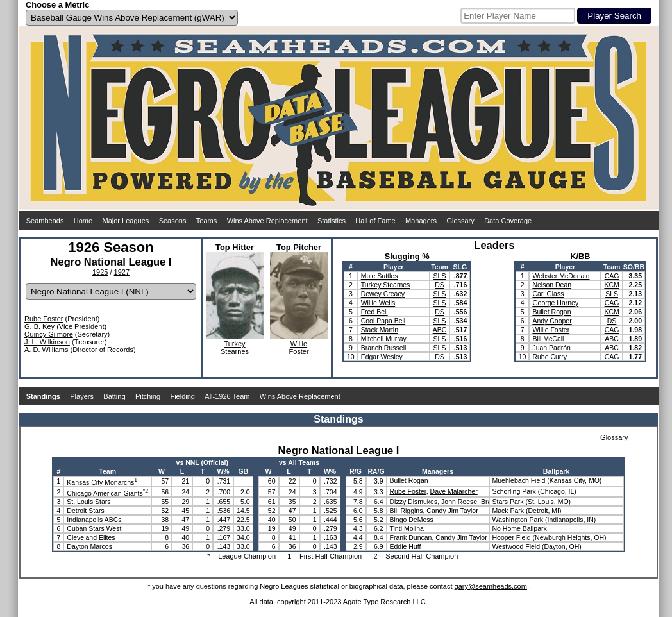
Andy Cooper (552, 321)
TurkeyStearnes (235, 348)
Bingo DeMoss (412, 520)
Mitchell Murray (384, 339)
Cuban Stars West (94, 528)
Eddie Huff (406, 546)
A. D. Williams (46, 350)
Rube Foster (44, 319)
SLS (440, 276)
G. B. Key (39, 326)
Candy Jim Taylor (452, 511)
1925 (100, 272)
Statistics (332, 221)
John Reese (459, 502)
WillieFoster (298, 348)
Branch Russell (384, 348)
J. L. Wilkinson (47, 342)
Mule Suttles (380, 276)
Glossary (460, 221)
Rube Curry (550, 357)
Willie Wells (378, 303)
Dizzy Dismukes (414, 502)
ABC (440, 330)
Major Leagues (126, 221)
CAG (612, 276)
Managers (421, 221)
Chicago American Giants (105, 493)
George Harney (555, 303)
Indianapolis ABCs (94, 520)
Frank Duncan (411, 537)
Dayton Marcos (89, 546)
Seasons (173, 221)
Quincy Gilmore (49, 334)
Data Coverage (508, 221)
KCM (611, 285)
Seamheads (45, 221)
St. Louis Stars (88, 502)
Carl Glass (548, 294)
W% (223, 471)
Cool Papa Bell (383, 321)
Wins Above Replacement (267, 221)
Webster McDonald (561, 276)
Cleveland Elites (91, 537)
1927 (122, 272)
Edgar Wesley (382, 357)
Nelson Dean (552, 285)
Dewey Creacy (383, 294)
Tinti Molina (407, 528)
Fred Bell (374, 312)
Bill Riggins (407, 511)
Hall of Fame (375, 221)
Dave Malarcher (454, 491)
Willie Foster (551, 330)
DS (440, 285)
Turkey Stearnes (386, 285)
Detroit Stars (85, 511)
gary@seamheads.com (491, 586)
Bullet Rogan (551, 312)
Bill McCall (548, 339)
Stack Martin (380, 330)
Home (83, 221)
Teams (206, 221)
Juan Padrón (551, 348)
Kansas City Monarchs (100, 482)
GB (243, 471)
